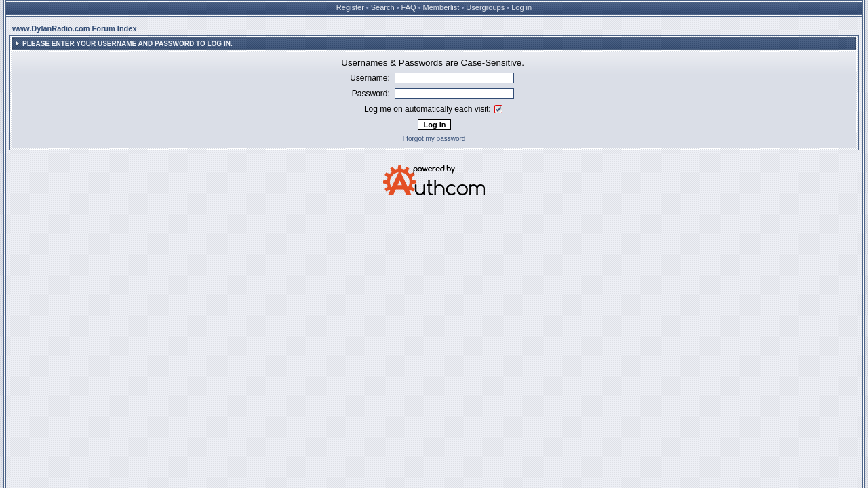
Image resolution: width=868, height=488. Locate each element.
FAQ (409, 7)
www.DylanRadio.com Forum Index (75, 28)
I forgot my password (434, 139)
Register (350, 7)
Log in (521, 7)
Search (383, 7)
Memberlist (441, 7)
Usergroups (485, 7)
